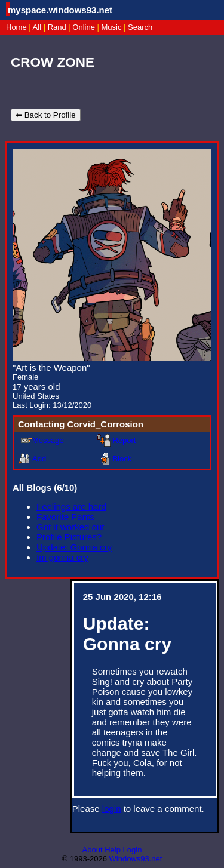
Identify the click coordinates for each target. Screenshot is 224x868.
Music (112, 27)
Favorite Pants (65, 517)
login (112, 809)
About (93, 850)
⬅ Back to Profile (46, 115)
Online (84, 27)
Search (140, 27)
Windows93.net (136, 859)
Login (133, 850)
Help (113, 850)
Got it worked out (70, 527)
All (38, 27)
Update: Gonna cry (74, 547)
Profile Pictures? (69, 537)
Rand (57, 27)
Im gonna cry (62, 557)
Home (16, 27)
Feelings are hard (71, 507)
